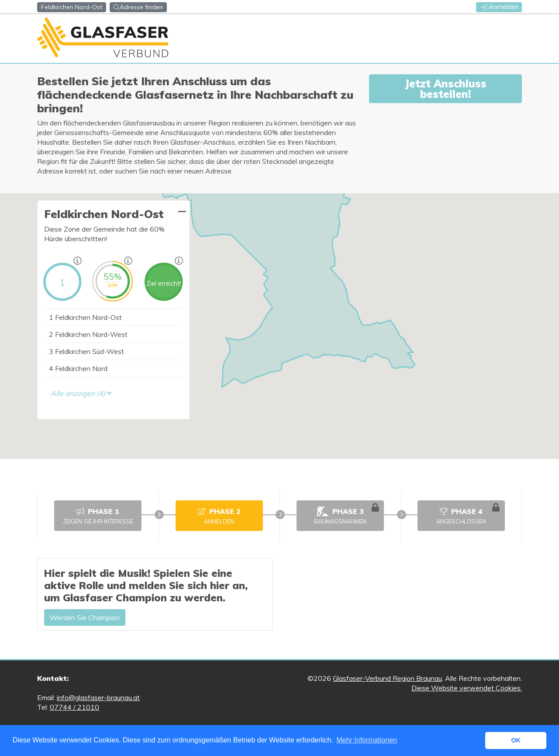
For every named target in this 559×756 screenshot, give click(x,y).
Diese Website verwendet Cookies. (467, 688)
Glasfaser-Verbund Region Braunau (387, 678)
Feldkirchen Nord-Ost (85, 317)
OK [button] (516, 740)
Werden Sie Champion (85, 617)
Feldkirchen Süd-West (86, 351)
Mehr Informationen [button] (367, 740)
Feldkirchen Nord (78, 368)
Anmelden (500, 7)
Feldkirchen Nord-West (88, 334)
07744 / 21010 (74, 707)
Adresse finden (138, 7)
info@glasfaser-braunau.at (98, 697)
